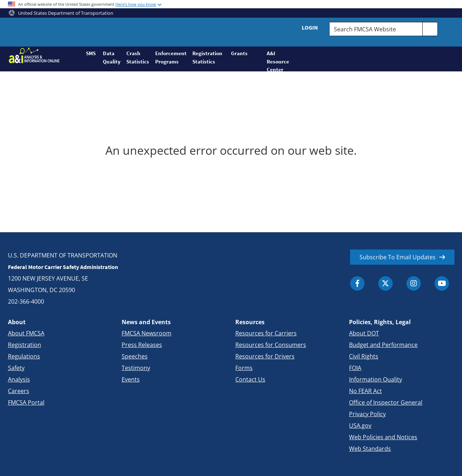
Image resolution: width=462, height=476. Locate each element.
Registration (25, 345)
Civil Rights (364, 356)
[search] (430, 29)
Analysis (19, 379)
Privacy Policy (367, 414)
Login (310, 27)
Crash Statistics (138, 57)
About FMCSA (26, 333)
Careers (19, 391)
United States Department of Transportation (61, 13)
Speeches (135, 356)
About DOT (364, 333)
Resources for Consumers (271, 345)
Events (131, 379)
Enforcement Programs (171, 57)
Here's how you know (136, 4)
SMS (91, 53)
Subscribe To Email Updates (398, 257)
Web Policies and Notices (383, 437)
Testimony (136, 368)
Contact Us (250, 379)
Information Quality (376, 379)
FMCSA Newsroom (147, 333)
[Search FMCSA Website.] (376, 29)
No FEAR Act (365, 391)
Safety (16, 368)
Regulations (24, 356)
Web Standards (370, 449)
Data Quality (112, 57)
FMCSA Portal (26, 402)
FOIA (355, 368)
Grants (239, 53)
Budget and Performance (383, 345)
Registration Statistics (207, 57)
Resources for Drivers (265, 356)
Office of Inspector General (386, 402)
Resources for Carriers (266, 333)
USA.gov (360, 426)
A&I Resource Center (275, 61)
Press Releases (142, 345)
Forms (244, 368)
